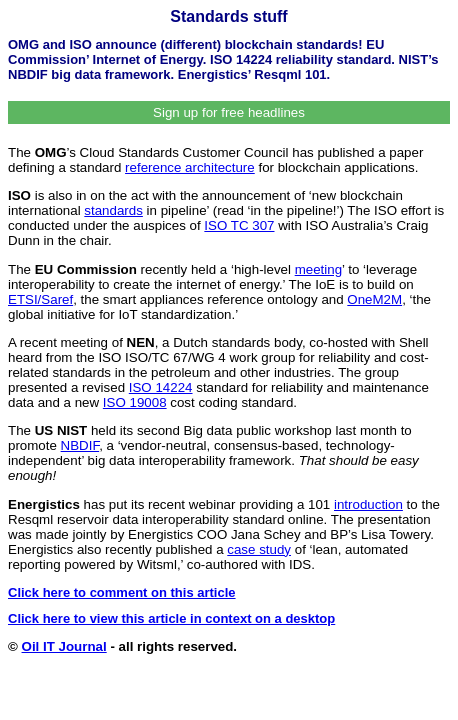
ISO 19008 (135, 402)
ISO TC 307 (239, 225)
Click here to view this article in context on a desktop (171, 618)
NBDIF (80, 445)
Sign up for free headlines (229, 112)
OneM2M (374, 299)
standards (113, 210)
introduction (368, 504)
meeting (318, 269)
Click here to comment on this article (122, 592)
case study (259, 549)
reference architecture (190, 167)
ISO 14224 (161, 387)
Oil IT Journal (64, 646)
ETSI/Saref (40, 299)
